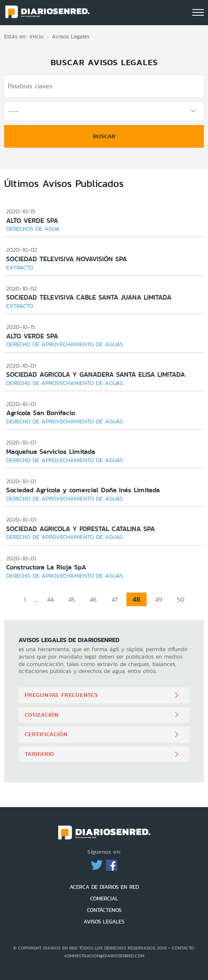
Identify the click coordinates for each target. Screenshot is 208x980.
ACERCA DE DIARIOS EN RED (104, 887)
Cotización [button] (42, 715)
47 (115, 599)
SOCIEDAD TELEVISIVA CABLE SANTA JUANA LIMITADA (89, 297)
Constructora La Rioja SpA (46, 567)
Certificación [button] (46, 734)
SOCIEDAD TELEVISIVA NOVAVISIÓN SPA (67, 259)
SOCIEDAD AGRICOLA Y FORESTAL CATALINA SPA (81, 529)
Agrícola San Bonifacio (41, 413)
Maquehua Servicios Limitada (51, 452)
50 (181, 599)
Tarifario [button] (40, 754)
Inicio (37, 36)
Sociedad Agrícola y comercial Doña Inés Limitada (83, 490)
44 (50, 599)
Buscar (104, 136)
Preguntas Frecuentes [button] (62, 695)
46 (93, 599)
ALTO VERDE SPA (32, 221)
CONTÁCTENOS (104, 910)
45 (72, 599)
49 (159, 599)
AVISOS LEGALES (104, 922)
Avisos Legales (71, 36)
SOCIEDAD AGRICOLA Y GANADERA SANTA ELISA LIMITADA (96, 374)
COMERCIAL (104, 899)
